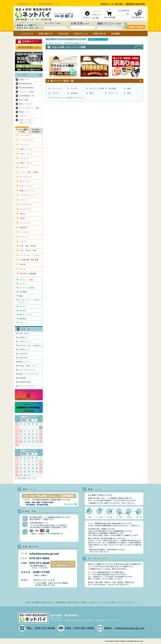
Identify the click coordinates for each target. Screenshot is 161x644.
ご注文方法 (23, 354)
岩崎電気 (23, 319)
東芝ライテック (26, 315)
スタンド (24, 200)
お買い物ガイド (48, 602)
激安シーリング (26, 104)
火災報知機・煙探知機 (29, 260)
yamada (74, 93)
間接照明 (24, 228)
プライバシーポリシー (28, 386)
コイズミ (74, 89)
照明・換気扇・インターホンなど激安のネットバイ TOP (66, 39)
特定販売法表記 (25, 382)
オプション (24, 237)
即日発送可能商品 (27, 88)
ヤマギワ (55, 93)
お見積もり (23, 337)
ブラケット (24, 168)
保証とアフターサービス (29, 374)
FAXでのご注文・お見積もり (30, 346)
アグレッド (113, 93)
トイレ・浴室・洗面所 (29, 172)
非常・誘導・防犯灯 (28, 246)
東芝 (91, 93)
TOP (29, 602)
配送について (24, 362)
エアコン (23, 116)
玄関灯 (23, 218)
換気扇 (23, 264)
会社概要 (22, 378)
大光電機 (112, 89)
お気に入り (97, 15)
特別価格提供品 (26, 84)
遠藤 (129, 89)
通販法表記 (61, 602)
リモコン (24, 241)
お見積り (84, 602)
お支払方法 (23, 358)
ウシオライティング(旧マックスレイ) (67, 98)
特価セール (24, 80)
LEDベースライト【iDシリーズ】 (27, 121)
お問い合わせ (24, 333)
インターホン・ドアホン (30, 255)
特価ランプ (24, 112)
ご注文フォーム (25, 341)
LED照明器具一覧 (27, 96)
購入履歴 (96, 18)
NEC (129, 93)
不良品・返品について (28, 366)
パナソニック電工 (27, 280)
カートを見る (110, 602)
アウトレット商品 (27, 92)
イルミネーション (27, 195)
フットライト (25, 223)
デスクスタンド (26, 205)
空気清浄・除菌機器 (28, 274)
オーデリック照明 (97, 89)
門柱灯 (23, 214)
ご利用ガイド (24, 350)
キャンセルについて (27, 370)
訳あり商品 (24, 100)
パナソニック (57, 89)
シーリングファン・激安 (29, 108)
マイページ (97, 11)
